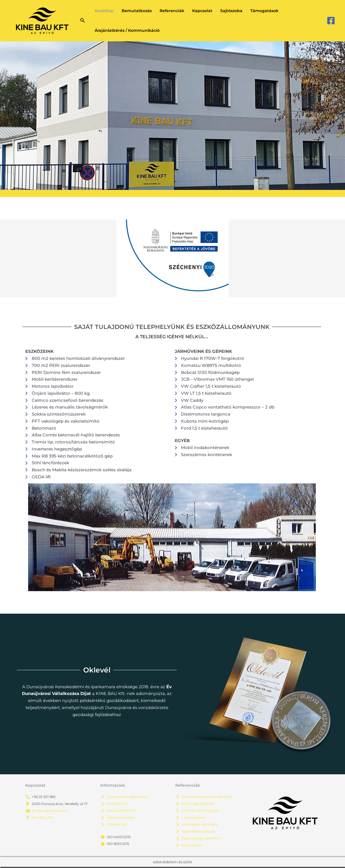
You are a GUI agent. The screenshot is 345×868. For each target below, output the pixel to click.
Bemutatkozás (137, 11)
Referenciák (172, 11)
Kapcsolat (202, 11)
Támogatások (264, 11)
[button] (83, 21)
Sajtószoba (231, 11)
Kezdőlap (104, 11)
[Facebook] (331, 21)
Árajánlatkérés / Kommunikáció (127, 30)
